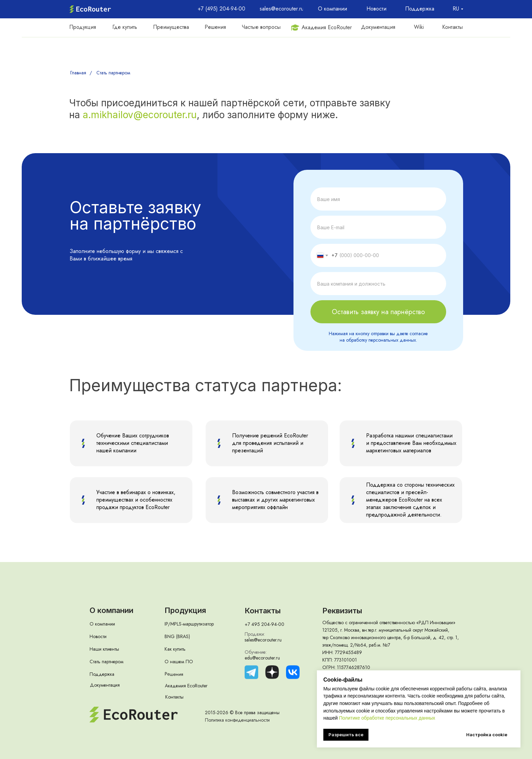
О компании (102, 624)
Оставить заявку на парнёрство (378, 312)
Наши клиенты (104, 649)
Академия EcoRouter (186, 686)
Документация (105, 685)
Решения (174, 674)
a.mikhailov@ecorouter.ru (140, 115)
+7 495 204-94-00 (264, 624)
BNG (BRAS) (177, 636)
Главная (78, 73)
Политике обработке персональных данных (387, 718)
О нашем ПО (179, 662)
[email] (378, 227)
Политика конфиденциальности (237, 720)
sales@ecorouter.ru (263, 640)
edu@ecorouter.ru (262, 658)
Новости (98, 636)
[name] (378, 199)
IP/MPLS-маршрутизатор (189, 624)
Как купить (175, 649)
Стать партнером (113, 73)
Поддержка (102, 674)
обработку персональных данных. (382, 340)
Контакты (174, 697)
